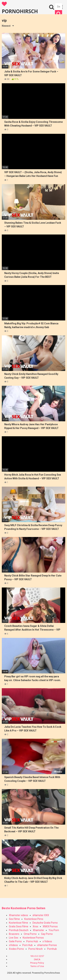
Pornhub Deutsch (19, 930)
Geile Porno (15, 941)
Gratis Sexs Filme (19, 926)
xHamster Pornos (47, 945)
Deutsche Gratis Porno (45, 923)
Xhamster (39, 930)
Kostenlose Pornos (33, 938)
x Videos (47, 941)
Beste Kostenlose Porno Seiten (23, 908)
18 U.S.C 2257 (37, 956)
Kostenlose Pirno (34, 919)
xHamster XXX (41, 915)
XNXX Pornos (50, 926)
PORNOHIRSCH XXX (20, 8)
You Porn (54, 930)
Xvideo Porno (16, 949)
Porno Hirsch (36, 949)
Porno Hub (32, 941)
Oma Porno (30, 934)
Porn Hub (28, 945)
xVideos (13, 945)
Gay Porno (47, 934)
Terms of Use (37, 966)
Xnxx (35, 926)
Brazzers (14, 934)
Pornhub (52, 949)
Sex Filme (14, 919)
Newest (6, 26)
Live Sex (14, 938)
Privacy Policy (37, 963)
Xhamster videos (18, 915)
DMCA (37, 959)
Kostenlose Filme (18, 923)
